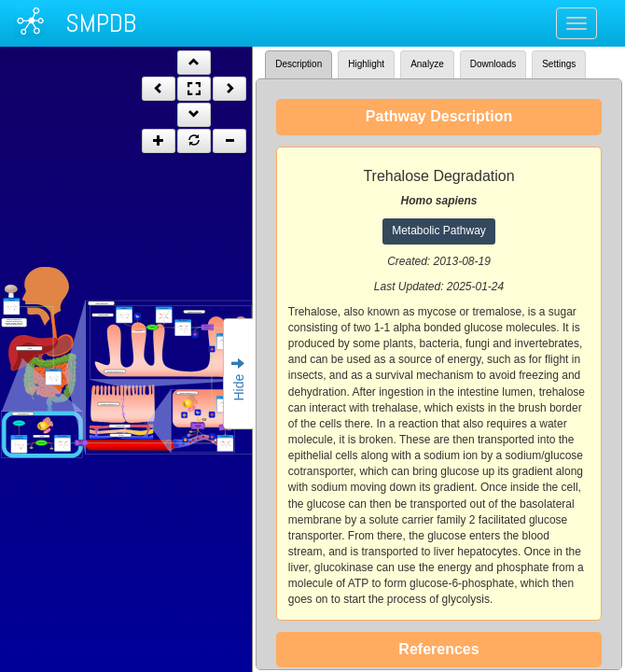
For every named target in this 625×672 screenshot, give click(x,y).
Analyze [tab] (427, 64)
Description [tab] (299, 64)
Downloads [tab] (493, 64)
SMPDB (101, 23)
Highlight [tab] (366, 64)
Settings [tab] (559, 64)
